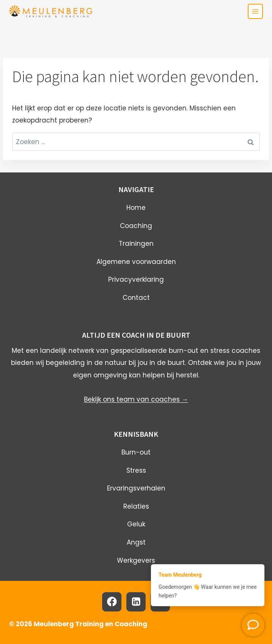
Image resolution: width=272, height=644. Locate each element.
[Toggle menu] (255, 11)
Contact (136, 298)
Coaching (136, 226)
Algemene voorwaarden (136, 262)
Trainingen (136, 244)
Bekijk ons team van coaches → (136, 399)
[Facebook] (112, 602)
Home (136, 208)
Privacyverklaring (136, 279)
